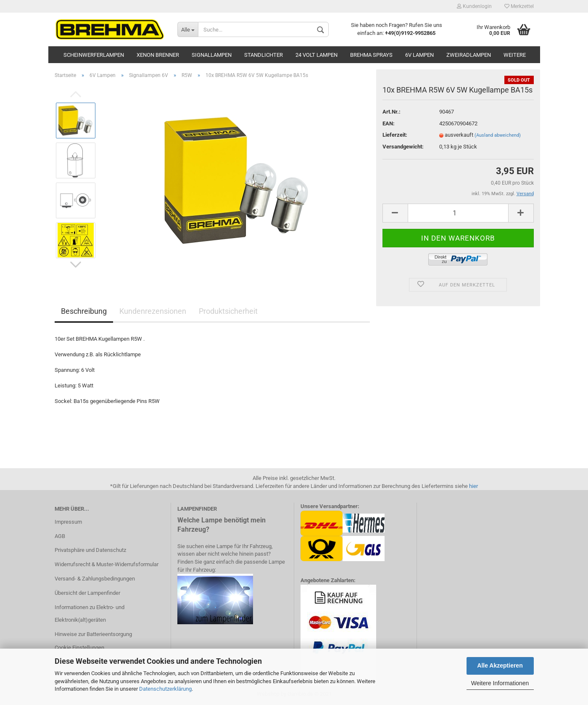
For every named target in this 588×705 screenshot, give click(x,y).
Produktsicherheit (228, 311)
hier (473, 486)
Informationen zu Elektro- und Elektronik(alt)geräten (90, 614)
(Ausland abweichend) (498, 135)
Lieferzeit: (395, 135)
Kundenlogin (474, 6)
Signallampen (212, 55)
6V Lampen (419, 55)
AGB (60, 536)
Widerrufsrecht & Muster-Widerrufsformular (107, 564)
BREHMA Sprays (371, 55)
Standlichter (264, 55)
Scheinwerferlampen (94, 55)
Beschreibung (84, 311)
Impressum (68, 522)
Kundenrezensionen (153, 311)
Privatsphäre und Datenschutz (90, 550)
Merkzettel (519, 6)
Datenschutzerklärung (165, 689)
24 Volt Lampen (316, 55)
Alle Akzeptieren (500, 665)
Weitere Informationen (500, 683)
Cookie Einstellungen (79, 648)
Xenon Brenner (158, 55)
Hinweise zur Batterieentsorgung (93, 634)
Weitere (515, 55)
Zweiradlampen (469, 55)
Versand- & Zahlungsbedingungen (95, 579)
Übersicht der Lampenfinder (87, 593)
